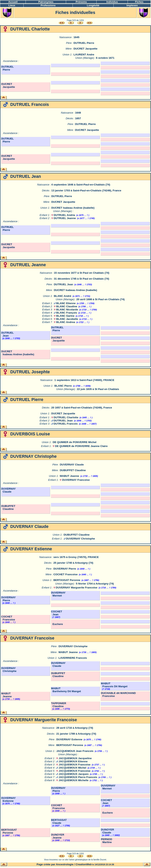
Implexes (132, 5)
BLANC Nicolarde (67, 310)
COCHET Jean (57, 613)
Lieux (12, 5)
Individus (112, 2)
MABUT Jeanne (69, 476)
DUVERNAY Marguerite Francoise (76, 588)
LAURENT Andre (84, 55)
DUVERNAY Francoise (76, 480)
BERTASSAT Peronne (67, 580)
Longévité (93, 5)
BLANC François (67, 313)
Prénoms (81, 2)
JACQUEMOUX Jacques (74, 774)
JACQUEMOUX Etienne (73, 761)
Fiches (139, 2)
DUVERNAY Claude (72, 465)
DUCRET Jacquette (85, 49)
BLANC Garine (65, 316)
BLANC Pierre (63, 386)
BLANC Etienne (66, 303)
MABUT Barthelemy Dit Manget (66, 690)
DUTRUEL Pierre (84, 43)
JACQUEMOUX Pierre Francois (78, 777)
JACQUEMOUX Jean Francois (75, 751)
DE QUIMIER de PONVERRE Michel (75, 442)
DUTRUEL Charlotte (66, 417)
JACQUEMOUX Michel (72, 768)
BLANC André (63, 296)
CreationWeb (84, 864)
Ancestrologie (65, 864)
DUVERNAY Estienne (69, 739)
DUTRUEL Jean (64, 284)
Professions (48, 5)
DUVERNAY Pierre (65, 569)
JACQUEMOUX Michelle (74, 780)
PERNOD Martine (106, 841)
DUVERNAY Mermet (58, 594)
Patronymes (46, 2)
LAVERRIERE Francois (73, 658)
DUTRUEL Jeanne (65, 218)
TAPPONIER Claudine (59, 705)
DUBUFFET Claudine (73, 470)
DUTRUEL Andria (64, 215)
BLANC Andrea (66, 322)
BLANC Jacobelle (67, 319)
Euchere (57, 624)
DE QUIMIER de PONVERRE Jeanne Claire (81, 446)
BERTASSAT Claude (59, 821)
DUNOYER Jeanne (58, 836)
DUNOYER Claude (107, 831)
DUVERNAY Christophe (80, 539)
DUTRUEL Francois (66, 424)
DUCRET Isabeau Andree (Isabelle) (73, 208)
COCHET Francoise (66, 574)
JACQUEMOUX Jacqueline (75, 758)
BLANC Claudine (67, 306)
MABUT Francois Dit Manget (114, 685)
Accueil (13, 2)
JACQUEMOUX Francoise (75, 765)
